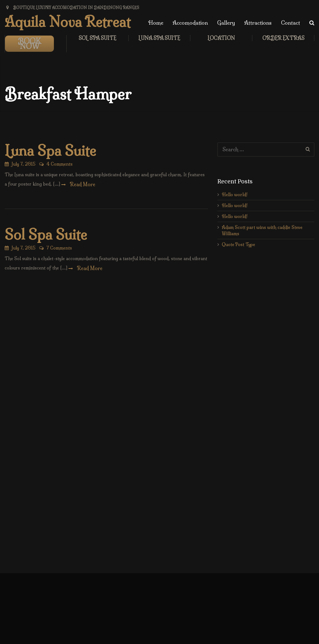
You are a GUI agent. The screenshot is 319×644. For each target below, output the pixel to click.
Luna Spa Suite (159, 38)
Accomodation (190, 23)
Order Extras (283, 38)
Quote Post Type (238, 245)
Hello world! (235, 195)
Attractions (258, 23)
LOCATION (221, 38)
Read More (82, 184)
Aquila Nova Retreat (68, 22)
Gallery (226, 23)
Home (156, 23)
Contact (290, 23)
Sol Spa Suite (97, 38)
